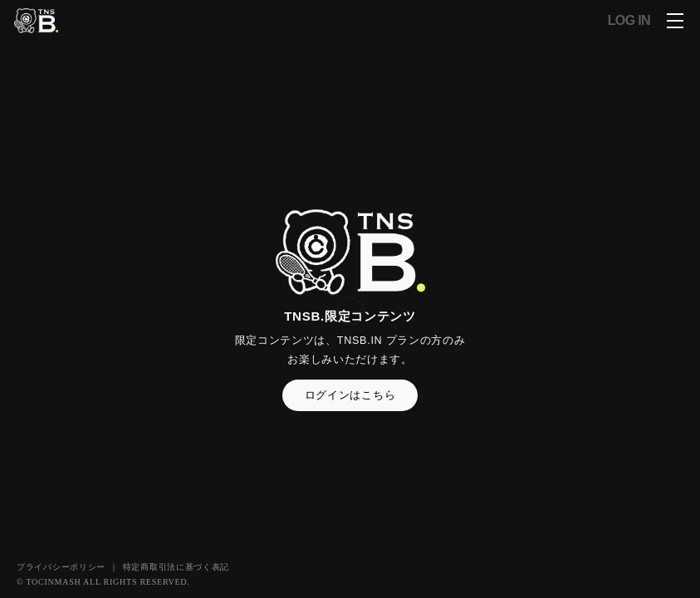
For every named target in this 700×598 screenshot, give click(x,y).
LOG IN (629, 21)
